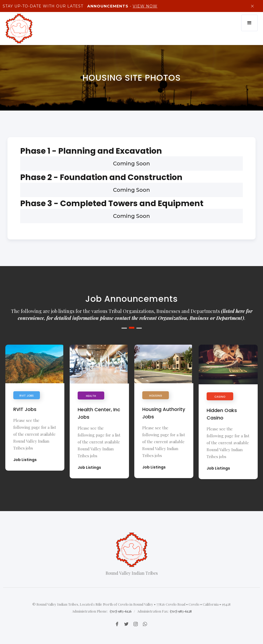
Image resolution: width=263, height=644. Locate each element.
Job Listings (25, 460)
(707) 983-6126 (121, 611)
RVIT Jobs (25, 409)
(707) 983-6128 (181, 611)
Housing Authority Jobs (164, 413)
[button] (249, 23)
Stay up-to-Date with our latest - (79, 6)
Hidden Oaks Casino (222, 414)
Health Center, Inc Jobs (99, 413)
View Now (145, 6)
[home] (19, 28)
